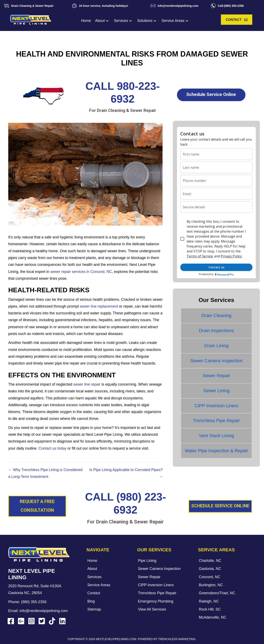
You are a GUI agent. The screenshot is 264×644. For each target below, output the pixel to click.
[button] (107, 21)
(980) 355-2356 (34, 602)
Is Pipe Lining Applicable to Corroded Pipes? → (126, 473)
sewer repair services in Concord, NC (81, 272)
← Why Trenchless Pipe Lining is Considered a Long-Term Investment (45, 473)
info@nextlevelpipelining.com (44, 611)
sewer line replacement (99, 306)
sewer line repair (87, 384)
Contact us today (52, 448)
